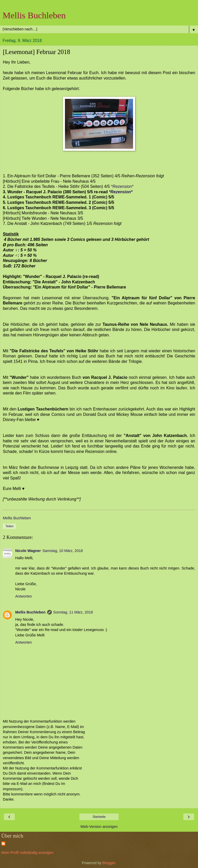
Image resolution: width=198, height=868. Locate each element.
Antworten (24, 596)
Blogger (109, 863)
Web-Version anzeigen (99, 827)
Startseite (99, 817)
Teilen (9, 526)
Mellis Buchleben (34, 15)
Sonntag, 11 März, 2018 (73, 612)
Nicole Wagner (28, 551)
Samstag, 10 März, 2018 (63, 551)
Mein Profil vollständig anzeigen (27, 853)
